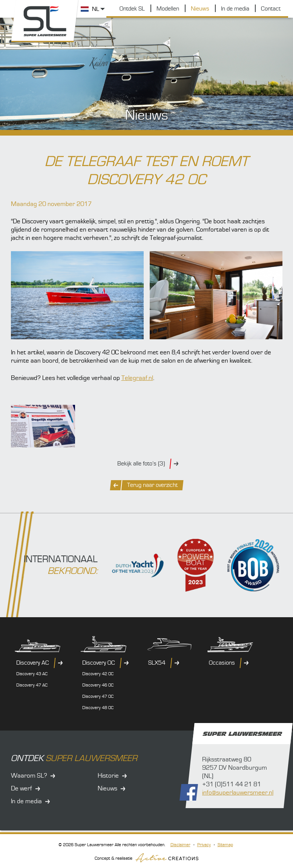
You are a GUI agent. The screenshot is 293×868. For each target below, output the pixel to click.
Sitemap (225, 845)
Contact (271, 9)
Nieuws (200, 9)
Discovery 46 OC (98, 685)
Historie (108, 776)
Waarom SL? (29, 776)
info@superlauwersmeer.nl (238, 793)
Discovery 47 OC (98, 696)
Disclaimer (180, 845)
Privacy (204, 845)
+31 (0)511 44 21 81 (232, 784)
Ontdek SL (132, 9)
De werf (21, 789)
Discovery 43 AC (32, 674)
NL (96, 9)
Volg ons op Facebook (189, 792)
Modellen (168, 9)
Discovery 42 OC (98, 674)
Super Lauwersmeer (45, 21)
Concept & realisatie (146, 858)
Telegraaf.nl (137, 378)
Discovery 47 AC (32, 685)
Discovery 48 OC (98, 708)
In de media (235, 9)
